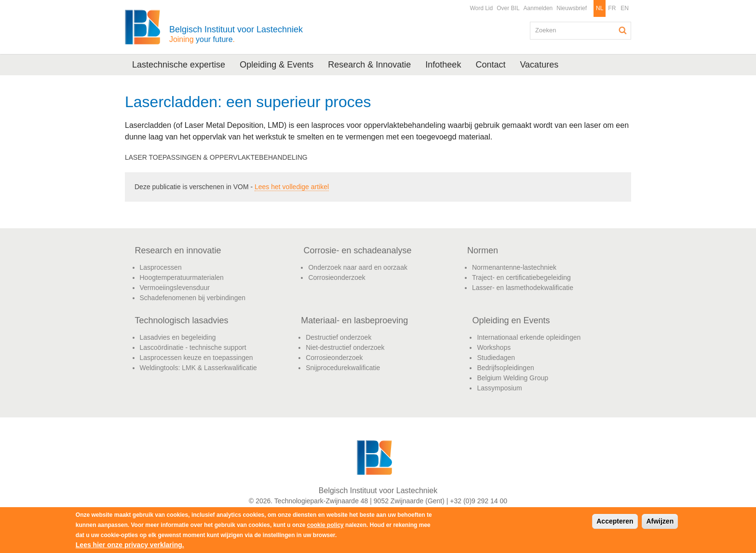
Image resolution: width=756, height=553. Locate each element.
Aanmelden (538, 8)
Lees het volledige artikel (292, 187)
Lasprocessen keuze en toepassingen (196, 358)
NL (600, 8)
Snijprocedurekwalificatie (343, 368)
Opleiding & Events (277, 65)
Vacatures (539, 65)
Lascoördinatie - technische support (193, 347)
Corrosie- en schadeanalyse (357, 250)
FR (612, 8)
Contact (490, 65)
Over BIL (508, 8)
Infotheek (443, 65)
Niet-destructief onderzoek (345, 347)
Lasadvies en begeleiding (178, 337)
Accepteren (615, 521)
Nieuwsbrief (572, 8)
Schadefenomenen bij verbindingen (193, 298)
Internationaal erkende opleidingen (529, 337)
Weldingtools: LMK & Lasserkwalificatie (198, 368)
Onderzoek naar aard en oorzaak (358, 267)
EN (625, 8)
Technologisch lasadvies (182, 320)
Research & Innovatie (369, 65)
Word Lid (481, 8)
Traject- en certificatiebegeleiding (521, 277)
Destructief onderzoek (338, 337)
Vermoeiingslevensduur (175, 288)
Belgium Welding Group (513, 378)
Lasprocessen (161, 267)
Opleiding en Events (511, 320)
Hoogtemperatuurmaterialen (182, 277)
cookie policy (325, 525)
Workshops (494, 347)
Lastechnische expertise (179, 65)
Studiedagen (496, 358)
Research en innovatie (178, 250)
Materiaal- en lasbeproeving (354, 320)
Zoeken (623, 30)
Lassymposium (499, 388)
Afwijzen (660, 521)
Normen (483, 250)
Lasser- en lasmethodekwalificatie (523, 288)
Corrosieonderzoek (337, 277)
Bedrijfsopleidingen (505, 368)
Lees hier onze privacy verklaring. (130, 545)
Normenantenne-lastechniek (514, 267)
